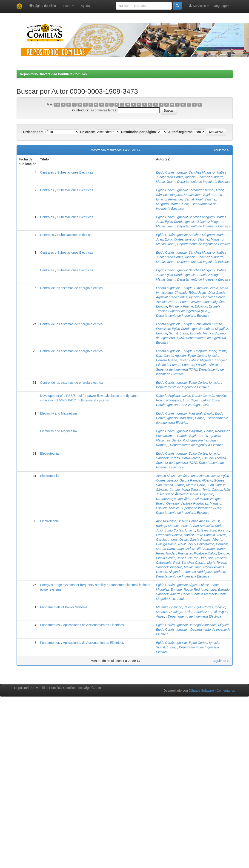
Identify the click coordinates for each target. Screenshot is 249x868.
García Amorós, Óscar (172, 540)
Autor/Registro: (180, 132)
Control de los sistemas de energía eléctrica (71, 288)
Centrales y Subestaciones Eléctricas (67, 172)
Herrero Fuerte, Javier (184, 302)
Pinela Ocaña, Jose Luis (173, 558)
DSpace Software (201, 691)
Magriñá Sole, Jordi (170, 599)
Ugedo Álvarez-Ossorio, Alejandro (189, 494)
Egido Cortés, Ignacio (172, 172)
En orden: (88, 132)
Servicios (199, 6)
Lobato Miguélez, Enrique (174, 288)
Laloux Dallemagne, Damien (207, 544)
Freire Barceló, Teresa (211, 535)
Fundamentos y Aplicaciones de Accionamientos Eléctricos (82, 625)
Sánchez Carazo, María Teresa (178, 458)
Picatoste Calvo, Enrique (211, 553)
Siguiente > (221, 150)
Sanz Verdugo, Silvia (194, 405)
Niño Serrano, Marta (210, 549)
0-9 (57, 105)
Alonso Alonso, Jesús (171, 476)
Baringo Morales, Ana (172, 526)
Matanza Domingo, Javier (174, 607)
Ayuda (85, 6)
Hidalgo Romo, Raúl (170, 544)
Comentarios (226, 691)
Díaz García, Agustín (171, 356)
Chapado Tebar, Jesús (191, 293)
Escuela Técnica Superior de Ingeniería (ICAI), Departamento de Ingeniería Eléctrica (188, 311)
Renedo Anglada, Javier (173, 396)
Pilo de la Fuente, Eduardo (188, 306)
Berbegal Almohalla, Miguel (208, 625)
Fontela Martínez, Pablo (210, 594)
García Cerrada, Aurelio (209, 396)
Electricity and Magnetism (58, 413)
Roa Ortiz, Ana (203, 558)
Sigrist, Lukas (179, 333)
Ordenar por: (33, 132)
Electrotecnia (49, 453)
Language (221, 6)
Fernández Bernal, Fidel (206, 190)
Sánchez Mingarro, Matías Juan (179, 195)
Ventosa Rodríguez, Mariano (201, 503)
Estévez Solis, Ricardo (213, 530)
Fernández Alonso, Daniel (175, 535)
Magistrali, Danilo (201, 413)
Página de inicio (43, 6)
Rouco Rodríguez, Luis (172, 400)
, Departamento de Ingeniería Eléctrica (203, 182)
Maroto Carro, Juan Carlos (205, 485)
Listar (68, 6)
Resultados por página (139, 132)
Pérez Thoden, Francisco (174, 553)
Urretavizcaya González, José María (182, 499)
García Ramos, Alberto (196, 480)
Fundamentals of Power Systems (64, 607)
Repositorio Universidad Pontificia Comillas (53, 74)
